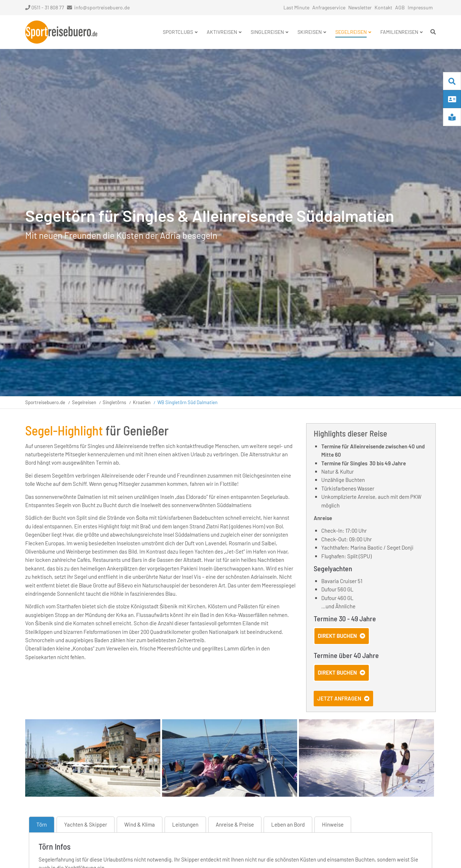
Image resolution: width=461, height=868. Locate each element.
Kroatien (142, 402)
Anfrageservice (329, 7)
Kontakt (383, 7)
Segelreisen (84, 402)
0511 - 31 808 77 (45, 7)
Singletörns (114, 402)
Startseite (61, 32)
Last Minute (296, 7)
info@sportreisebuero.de (102, 7)
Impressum (420, 7)
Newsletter (360, 7)
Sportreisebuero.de (45, 402)
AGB (400, 7)
